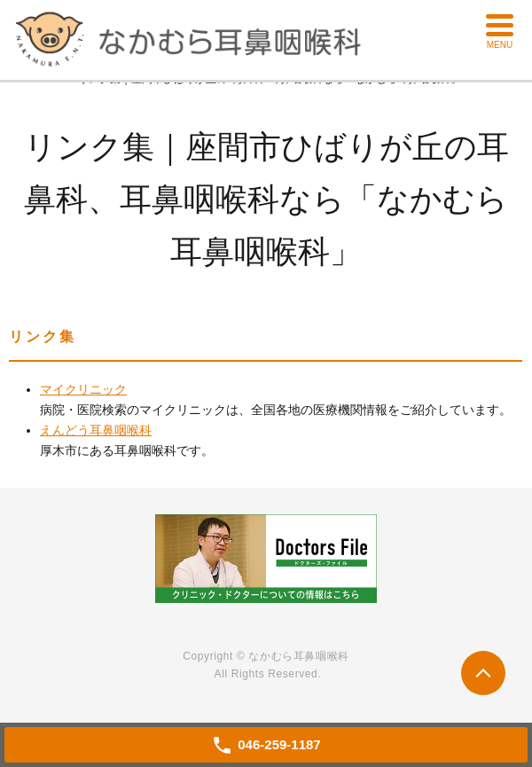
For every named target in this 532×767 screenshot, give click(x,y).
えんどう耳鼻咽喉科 (96, 430)
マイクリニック (83, 389)
